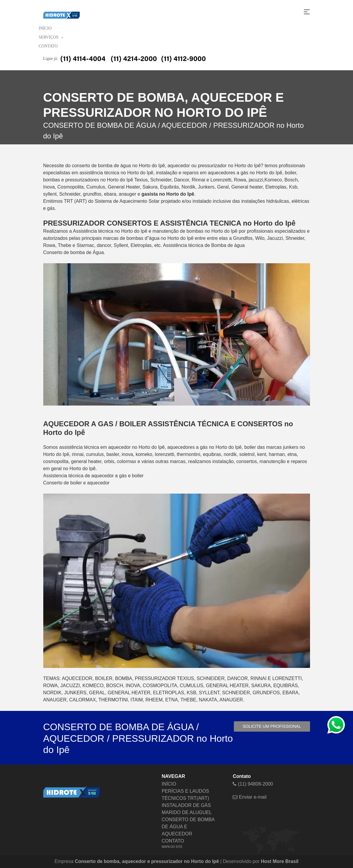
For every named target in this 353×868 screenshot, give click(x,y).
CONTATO (48, 46)
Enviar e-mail (250, 797)
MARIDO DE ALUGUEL (187, 812)
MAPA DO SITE (172, 847)
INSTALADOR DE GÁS (186, 805)
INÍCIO (45, 28)
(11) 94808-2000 (253, 784)
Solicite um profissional (272, 726)
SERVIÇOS (51, 38)
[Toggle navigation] (307, 12)
